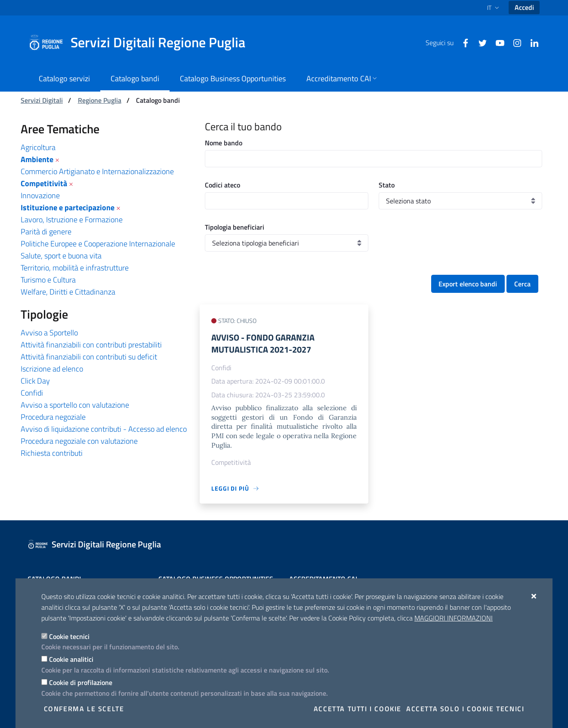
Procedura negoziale (53, 417)
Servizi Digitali (42, 100)
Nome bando (224, 143)
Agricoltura (38, 147)
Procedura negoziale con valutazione (79, 441)
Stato (387, 185)
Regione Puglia (100, 100)
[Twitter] (479, 42)
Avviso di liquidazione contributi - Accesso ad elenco (104, 429)
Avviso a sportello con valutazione (75, 405)
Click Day (35, 381)
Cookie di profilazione (81, 682)
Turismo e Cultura (48, 280)
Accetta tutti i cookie (358, 709)
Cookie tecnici (69, 636)
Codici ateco (222, 185)
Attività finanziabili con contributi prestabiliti (91, 345)
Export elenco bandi (468, 284)
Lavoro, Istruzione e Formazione (72, 220)
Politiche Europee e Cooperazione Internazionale (98, 244)
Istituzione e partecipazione (68, 207)
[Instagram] (514, 42)
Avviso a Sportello (49, 333)
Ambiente (37, 159)
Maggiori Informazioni (454, 618)
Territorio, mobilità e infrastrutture (75, 268)
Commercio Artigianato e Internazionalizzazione (97, 171)
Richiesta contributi (52, 453)
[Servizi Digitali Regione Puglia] (142, 43)
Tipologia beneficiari (235, 227)
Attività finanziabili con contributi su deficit (89, 357)
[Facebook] (462, 42)
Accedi (524, 7)
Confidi (32, 393)
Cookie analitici (71, 659)
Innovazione (40, 195)
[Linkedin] (531, 42)
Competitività (44, 183)
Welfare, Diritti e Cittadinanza (68, 292)
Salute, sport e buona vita (61, 256)
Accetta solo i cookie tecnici (465, 709)
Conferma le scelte (84, 709)
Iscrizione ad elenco (52, 369)
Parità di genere (46, 232)
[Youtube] (497, 42)
